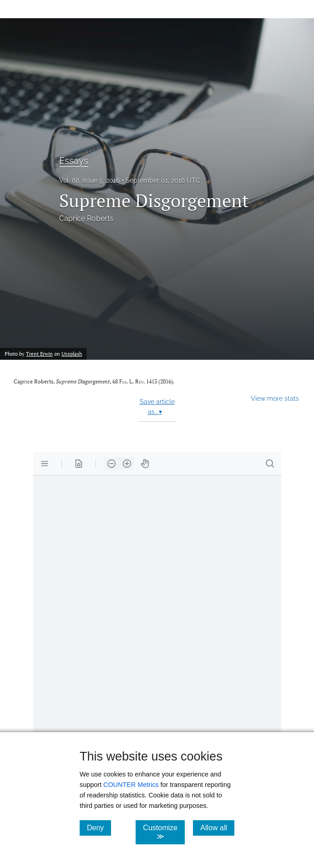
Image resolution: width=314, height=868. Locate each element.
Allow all (217, 827)
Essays (74, 161)
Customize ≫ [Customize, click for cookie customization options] (164, 832)
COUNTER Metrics (131, 785)
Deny (99, 827)
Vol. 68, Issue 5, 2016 (89, 180)
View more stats (275, 398)
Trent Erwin (39, 354)
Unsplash (72, 354)
